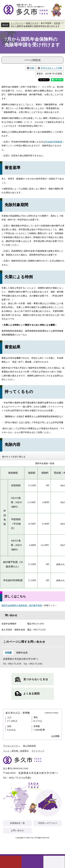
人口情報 (55, 736)
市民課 (57, 23)
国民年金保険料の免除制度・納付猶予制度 (22, 605)
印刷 (32, 68)
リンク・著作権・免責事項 (16, 751)
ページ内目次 (33, 60)
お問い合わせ (17, 830)
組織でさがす (32, 23)
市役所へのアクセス (48, 823)
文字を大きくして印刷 (51, 68)
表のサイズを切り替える (14, 457)
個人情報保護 (29, 746)
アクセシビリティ (12, 746)
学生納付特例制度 (54, 142)
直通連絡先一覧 (17, 823)
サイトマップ (38, 751)
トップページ (17, 23)
